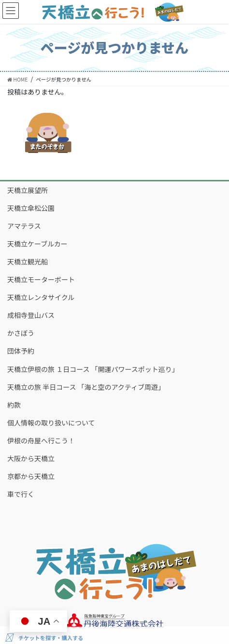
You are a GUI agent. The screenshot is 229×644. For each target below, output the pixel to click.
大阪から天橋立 (31, 458)
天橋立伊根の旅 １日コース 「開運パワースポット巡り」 (93, 369)
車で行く (21, 494)
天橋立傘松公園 (31, 208)
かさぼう (21, 333)
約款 (14, 405)
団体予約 (21, 351)
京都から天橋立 (31, 476)
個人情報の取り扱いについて (51, 423)
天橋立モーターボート (41, 279)
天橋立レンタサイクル (41, 297)
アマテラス (24, 226)
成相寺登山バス (31, 315)
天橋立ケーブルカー (37, 244)
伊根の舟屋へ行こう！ (41, 440)
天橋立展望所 (28, 190)
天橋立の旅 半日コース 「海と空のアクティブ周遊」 (86, 387)
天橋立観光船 (28, 261)
